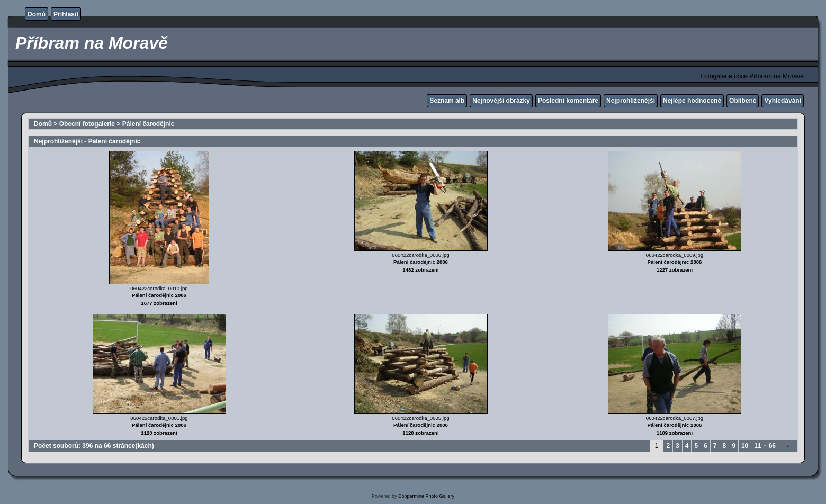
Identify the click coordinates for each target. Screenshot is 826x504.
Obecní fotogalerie (87, 124)
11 (757, 446)
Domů (37, 14)
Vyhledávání (783, 101)
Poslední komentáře (568, 101)
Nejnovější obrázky (501, 101)
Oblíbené (743, 101)
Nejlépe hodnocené (692, 101)
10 (745, 446)
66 (772, 446)
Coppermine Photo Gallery (426, 496)
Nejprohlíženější (631, 101)
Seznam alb (447, 101)
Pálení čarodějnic (149, 124)
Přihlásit (66, 14)
